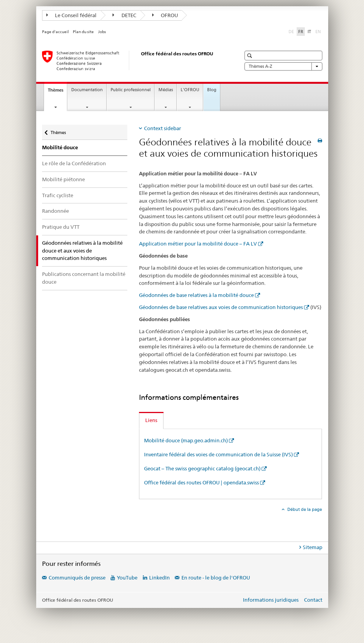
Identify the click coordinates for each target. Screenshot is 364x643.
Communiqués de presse (77, 578)
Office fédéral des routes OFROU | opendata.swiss (201, 482)
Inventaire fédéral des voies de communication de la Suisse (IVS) (218, 454)
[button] (251, 56)
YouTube (127, 578)
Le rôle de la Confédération (74, 163)
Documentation (87, 90)
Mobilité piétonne (63, 179)
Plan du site (83, 32)
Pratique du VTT (61, 227)
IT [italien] (309, 32)
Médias (166, 90)
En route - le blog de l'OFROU (216, 578)
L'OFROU (190, 90)
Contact (313, 600)
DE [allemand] (292, 31)
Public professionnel (131, 90)
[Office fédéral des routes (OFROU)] (134, 60)
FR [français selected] (301, 32)
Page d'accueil (55, 32)
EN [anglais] (319, 31)
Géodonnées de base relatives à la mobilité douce (196, 295)
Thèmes (57, 92)
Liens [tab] (151, 420)
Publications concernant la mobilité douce (84, 278)
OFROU (165, 15)
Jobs (102, 32)
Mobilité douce (60, 148)
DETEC (124, 15)
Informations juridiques (271, 600)
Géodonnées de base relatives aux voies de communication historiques (221, 307)
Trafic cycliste (58, 195)
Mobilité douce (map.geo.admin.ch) (186, 440)
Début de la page (304, 509)
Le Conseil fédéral (72, 15)
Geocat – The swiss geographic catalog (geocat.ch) (202, 468)
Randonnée (55, 211)
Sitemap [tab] (313, 547)
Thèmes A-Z (283, 66)
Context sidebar (163, 128)
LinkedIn (159, 578)
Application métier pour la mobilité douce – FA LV (198, 244)
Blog (212, 90)
